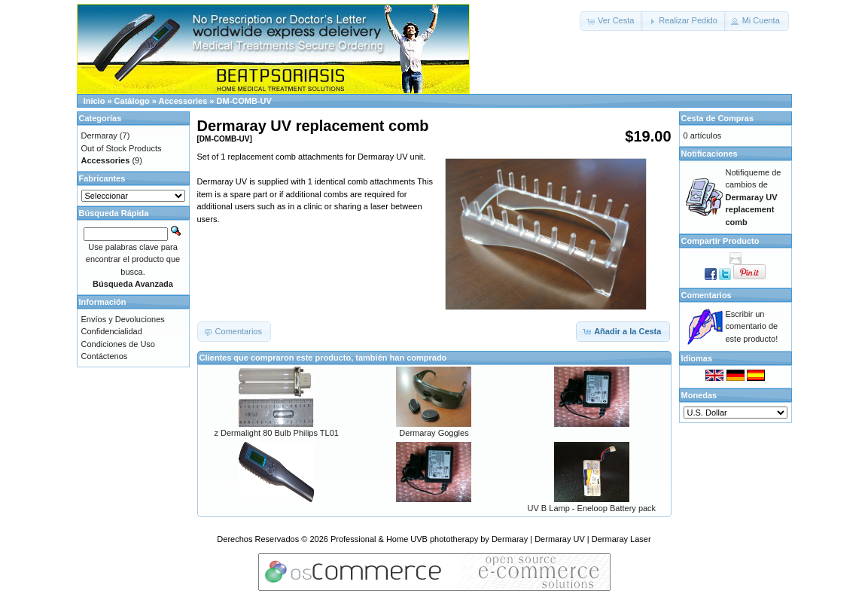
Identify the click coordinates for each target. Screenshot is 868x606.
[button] (611, 21)
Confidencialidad (112, 331)
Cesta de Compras (718, 118)
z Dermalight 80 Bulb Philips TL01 (276, 433)
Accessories (183, 101)
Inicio (94, 101)
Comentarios (707, 295)
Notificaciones (710, 154)
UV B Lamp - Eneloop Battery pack (592, 508)
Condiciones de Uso (118, 344)
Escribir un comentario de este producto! (752, 326)
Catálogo (132, 101)
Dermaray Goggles (434, 433)
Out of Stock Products (122, 148)
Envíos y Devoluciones (123, 319)
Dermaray (99, 136)
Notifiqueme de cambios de (754, 197)
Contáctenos (105, 356)
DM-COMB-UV (244, 101)
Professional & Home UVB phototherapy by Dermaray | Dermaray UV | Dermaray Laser (491, 539)
